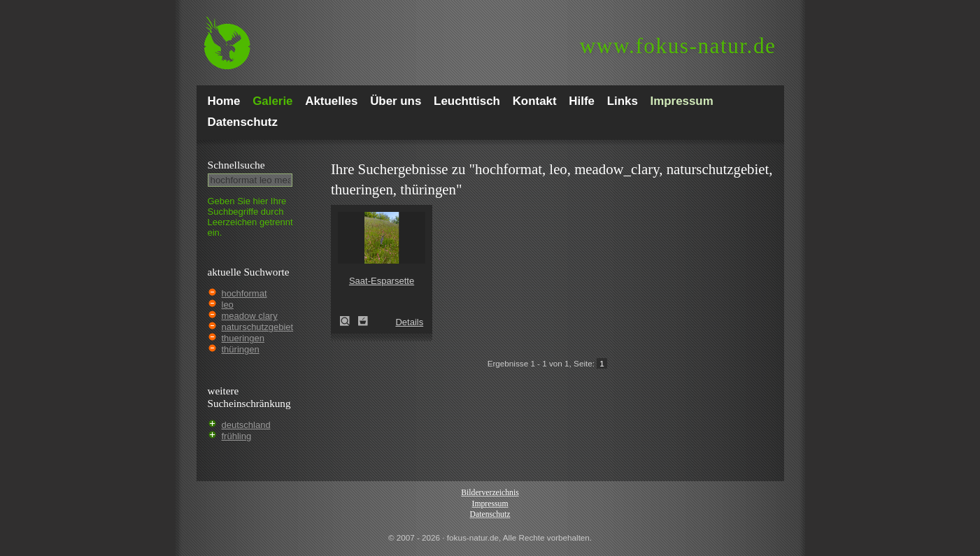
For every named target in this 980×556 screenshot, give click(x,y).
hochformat (244, 293)
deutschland (246, 425)
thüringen (241, 349)
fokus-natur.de (678, 46)
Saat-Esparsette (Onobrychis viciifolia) (349, 321)
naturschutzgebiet (258, 327)
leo (228, 305)
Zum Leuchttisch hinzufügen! (363, 321)
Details (409, 322)
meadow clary (250, 316)
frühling (237, 436)
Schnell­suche (236, 165)
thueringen (243, 338)
